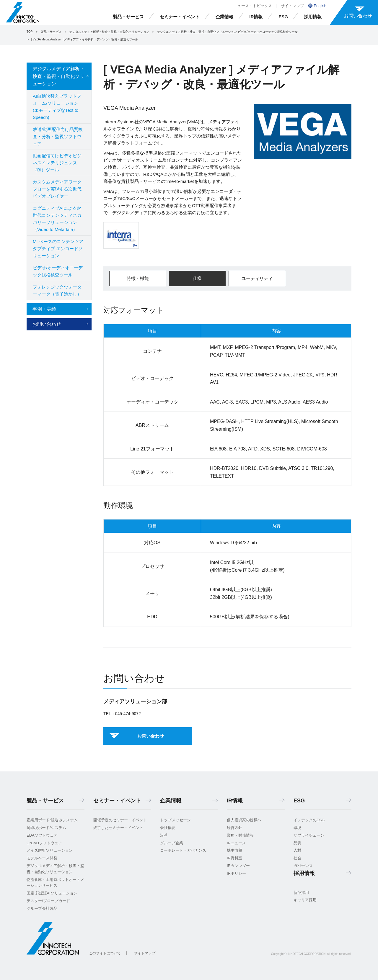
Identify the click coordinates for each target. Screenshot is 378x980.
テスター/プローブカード (48, 901)
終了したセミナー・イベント (118, 828)
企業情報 (224, 17)
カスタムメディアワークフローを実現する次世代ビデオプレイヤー (57, 189)
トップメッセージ (175, 820)
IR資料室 (234, 858)
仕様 (197, 278)
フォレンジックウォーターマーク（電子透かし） (57, 290)
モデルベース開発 (42, 858)
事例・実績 (44, 309)
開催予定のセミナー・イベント (120, 820)
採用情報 (313, 17)
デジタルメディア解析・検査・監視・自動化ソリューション (109, 32)
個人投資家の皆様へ (244, 820)
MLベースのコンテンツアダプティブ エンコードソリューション (58, 249)
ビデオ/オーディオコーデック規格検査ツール (268, 32)
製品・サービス (128, 17)
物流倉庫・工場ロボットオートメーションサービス (55, 883)
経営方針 (234, 828)
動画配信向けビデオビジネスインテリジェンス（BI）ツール (57, 163)
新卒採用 (301, 893)
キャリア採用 (305, 900)
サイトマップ (292, 6)
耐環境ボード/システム (46, 828)
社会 (297, 858)
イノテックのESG (309, 820)
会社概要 (168, 828)
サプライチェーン (309, 835)
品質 (297, 843)
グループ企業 (172, 843)
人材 (297, 850)
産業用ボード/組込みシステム (52, 820)
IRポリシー (236, 873)
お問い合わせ (47, 324)
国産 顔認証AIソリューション (52, 893)
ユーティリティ (257, 278)
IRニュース (236, 843)
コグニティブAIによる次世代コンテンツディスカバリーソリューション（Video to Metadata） (57, 219)
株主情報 (234, 850)
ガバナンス (303, 866)
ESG (283, 17)
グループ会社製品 (42, 908)
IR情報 (256, 17)
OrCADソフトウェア (44, 843)
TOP (30, 32)
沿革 (164, 835)
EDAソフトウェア (42, 835)
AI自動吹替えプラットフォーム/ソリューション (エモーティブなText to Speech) (57, 107)
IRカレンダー (238, 866)
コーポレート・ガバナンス (183, 850)
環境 (297, 828)
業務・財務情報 (240, 835)
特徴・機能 (138, 278)
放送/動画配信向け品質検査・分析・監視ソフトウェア (58, 136)
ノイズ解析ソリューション (50, 850)
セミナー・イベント (180, 17)
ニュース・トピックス (253, 6)
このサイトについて (105, 953)
